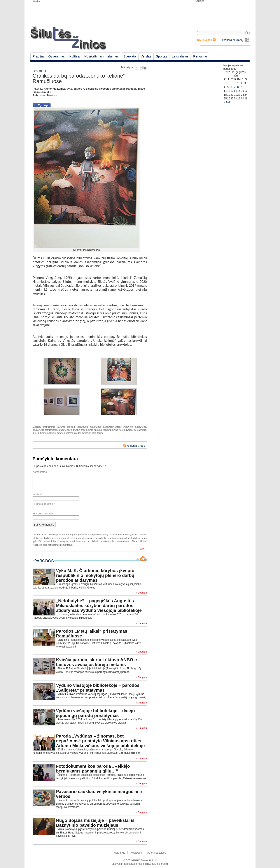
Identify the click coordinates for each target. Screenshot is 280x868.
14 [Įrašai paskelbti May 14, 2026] (235, 91)
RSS (136, 559)
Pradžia (38, 56)
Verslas (146, 56)
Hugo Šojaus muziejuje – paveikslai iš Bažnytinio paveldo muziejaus (95, 823)
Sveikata (130, 56)
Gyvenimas (57, 56)
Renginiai (200, 56)
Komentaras (40, 472)
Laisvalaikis (180, 56)
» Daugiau (141, 593)
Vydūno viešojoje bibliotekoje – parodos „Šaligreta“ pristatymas (98, 688)
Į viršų (142, 549)
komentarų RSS (136, 446)
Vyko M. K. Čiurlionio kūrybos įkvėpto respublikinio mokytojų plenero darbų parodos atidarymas (95, 575)
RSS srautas (204, 40)
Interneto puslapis (43, 514)
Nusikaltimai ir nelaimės (101, 56)
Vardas (38, 494)
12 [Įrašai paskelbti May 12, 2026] (228, 91)
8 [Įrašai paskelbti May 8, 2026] (238, 87)
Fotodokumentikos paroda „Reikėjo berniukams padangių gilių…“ (93, 769)
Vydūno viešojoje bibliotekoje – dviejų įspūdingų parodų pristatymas (95, 713)
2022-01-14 (39, 71)
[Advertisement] (222, 13)
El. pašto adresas (44, 504)
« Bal (227, 102)
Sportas (162, 56)
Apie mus (120, 853)
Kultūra (75, 56)
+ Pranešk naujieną (231, 40)
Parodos (52, 95)
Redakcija (136, 853)
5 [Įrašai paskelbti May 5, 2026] (228, 87)
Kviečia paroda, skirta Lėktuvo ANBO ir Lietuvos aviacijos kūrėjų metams (97, 662)
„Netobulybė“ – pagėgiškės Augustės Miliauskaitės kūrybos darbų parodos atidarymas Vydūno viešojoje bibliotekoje (99, 606)
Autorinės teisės (157, 853)
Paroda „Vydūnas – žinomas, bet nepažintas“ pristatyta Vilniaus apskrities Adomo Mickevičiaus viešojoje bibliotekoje (100, 741)
